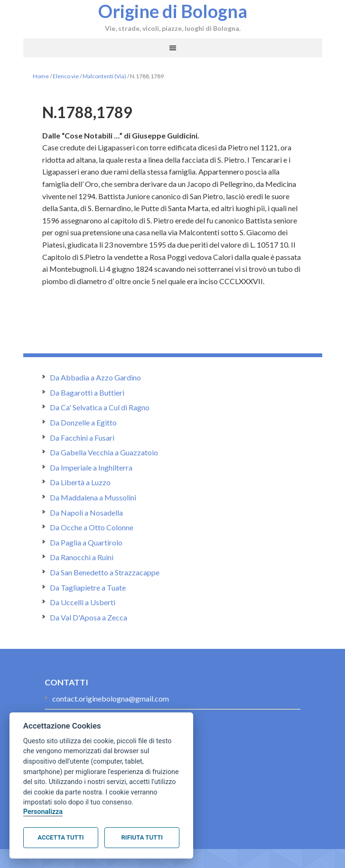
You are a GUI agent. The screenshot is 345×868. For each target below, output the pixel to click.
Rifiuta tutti (142, 837)
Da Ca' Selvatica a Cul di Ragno (100, 407)
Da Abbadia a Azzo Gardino (95, 377)
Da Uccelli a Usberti (83, 602)
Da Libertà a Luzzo (80, 482)
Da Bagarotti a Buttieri (87, 392)
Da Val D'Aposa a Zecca (89, 617)
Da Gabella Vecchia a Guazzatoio (104, 452)
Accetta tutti (61, 837)
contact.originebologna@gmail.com (111, 698)
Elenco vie (66, 76)
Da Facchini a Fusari (82, 438)
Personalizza (43, 812)
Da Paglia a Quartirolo (86, 542)
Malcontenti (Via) (104, 76)
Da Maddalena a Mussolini (93, 497)
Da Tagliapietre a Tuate (88, 587)
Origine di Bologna (173, 11)
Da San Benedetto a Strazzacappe (105, 572)
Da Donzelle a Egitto (83, 422)
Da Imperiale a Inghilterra (91, 467)
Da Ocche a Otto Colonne (92, 527)
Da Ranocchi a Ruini (82, 557)
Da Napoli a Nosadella (86, 512)
